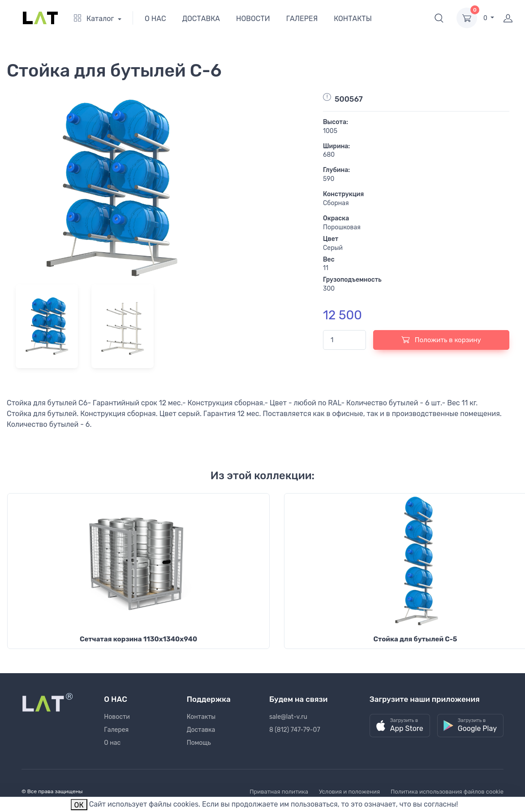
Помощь (199, 743)
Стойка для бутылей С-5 (415, 639)
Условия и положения (349, 792)
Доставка (201, 730)
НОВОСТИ (253, 19)
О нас (112, 743)
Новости (117, 717)
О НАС (155, 19)
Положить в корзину (441, 339)
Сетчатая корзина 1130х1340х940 (138, 639)
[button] (439, 18)
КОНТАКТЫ (353, 19)
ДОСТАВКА (201, 19)
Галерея (116, 730)
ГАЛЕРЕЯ (302, 19)
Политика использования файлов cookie (447, 792)
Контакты (201, 717)
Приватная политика (279, 792)
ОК (79, 805)
